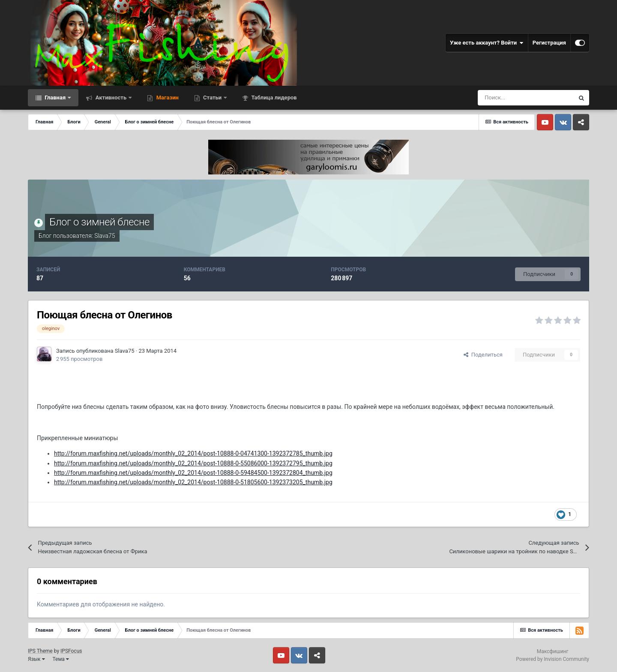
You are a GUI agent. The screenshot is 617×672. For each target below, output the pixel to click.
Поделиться (483, 355)
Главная (55, 97)
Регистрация (549, 43)
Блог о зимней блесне (99, 222)
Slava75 (105, 236)
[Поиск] (526, 98)
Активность (111, 97)
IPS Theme (40, 651)
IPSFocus (71, 651)
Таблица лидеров (273, 97)
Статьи (213, 97)
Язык (36, 659)
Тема (61, 659)
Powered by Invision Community (553, 659)
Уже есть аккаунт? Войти (487, 43)
